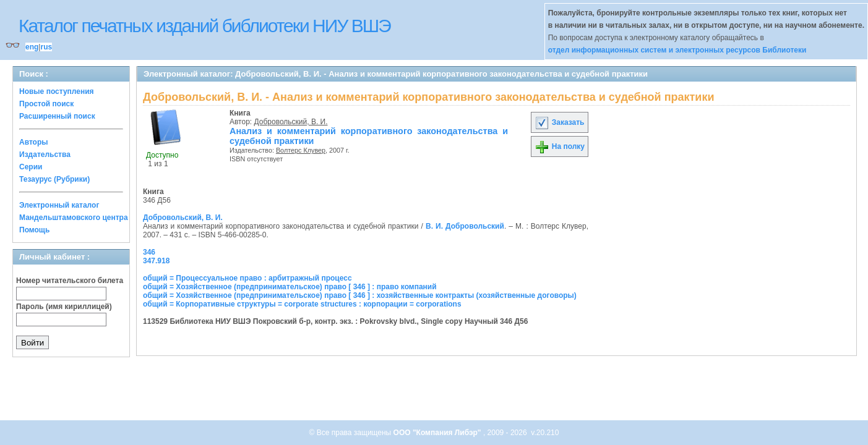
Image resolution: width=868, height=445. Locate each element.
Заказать (559, 122)
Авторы (34, 142)
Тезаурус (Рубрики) (54, 179)
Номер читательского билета (70, 281)
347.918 (156, 261)
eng (32, 47)
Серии (31, 167)
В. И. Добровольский (465, 226)
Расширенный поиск (57, 116)
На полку (560, 146)
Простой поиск (46, 104)
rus (46, 47)
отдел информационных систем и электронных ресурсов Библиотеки (677, 50)
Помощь (34, 230)
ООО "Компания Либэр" (438, 433)
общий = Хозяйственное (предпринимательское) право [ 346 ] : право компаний (290, 287)
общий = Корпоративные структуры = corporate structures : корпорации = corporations (302, 304)
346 (149, 252)
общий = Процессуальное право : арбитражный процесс (247, 278)
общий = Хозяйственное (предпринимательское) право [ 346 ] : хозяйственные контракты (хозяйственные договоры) (360, 295)
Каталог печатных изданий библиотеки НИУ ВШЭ (204, 26)
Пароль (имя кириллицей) (64, 307)
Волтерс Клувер (301, 150)
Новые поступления (57, 91)
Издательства (45, 155)
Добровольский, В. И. (291, 122)
